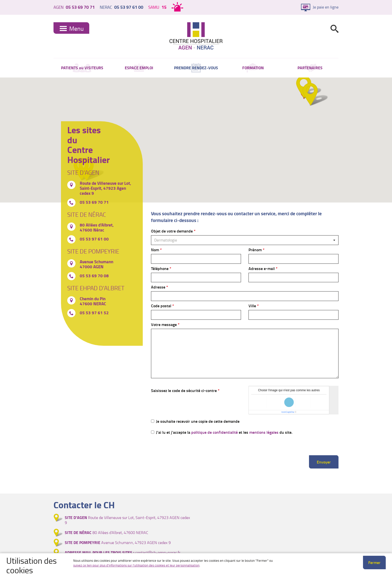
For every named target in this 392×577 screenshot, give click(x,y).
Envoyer (324, 462)
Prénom (255, 250)
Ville (252, 306)
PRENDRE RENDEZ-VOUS (196, 68)
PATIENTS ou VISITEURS (82, 68)
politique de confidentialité (214, 432)
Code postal (161, 306)
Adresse (158, 287)
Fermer (374, 562)
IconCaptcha (288, 412)
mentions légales (264, 432)
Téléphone (160, 268)
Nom (155, 250)
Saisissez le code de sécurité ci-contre (184, 390)
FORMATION (253, 68)
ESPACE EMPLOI (139, 68)
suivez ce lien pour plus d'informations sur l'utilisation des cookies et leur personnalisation (136, 565)
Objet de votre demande (172, 231)
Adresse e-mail (262, 268)
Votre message (164, 324)
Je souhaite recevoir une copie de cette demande (195, 421)
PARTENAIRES (310, 68)
